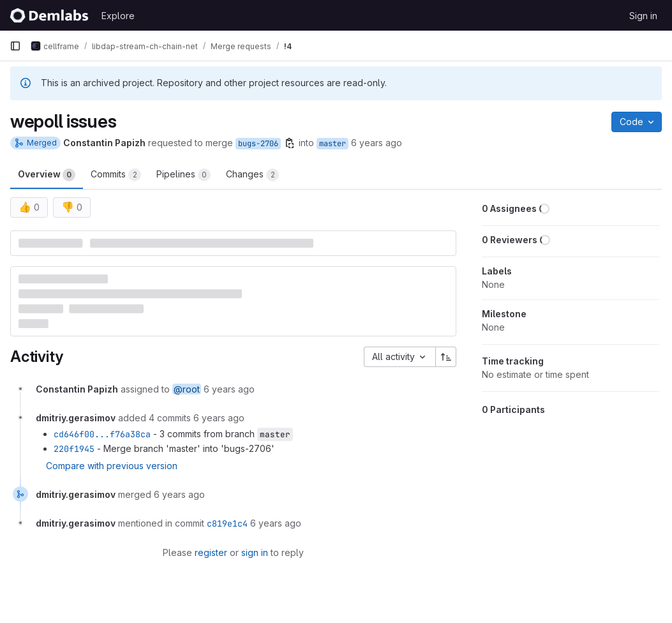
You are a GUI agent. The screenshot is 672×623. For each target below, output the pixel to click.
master (332, 144)
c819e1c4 (227, 523)
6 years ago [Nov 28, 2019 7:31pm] (377, 143)
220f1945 (74, 449)
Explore (118, 16)
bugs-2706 (258, 144)
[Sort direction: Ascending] (446, 357)
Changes (252, 175)
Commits (116, 175)
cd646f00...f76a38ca (102, 434)
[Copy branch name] (290, 143)
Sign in (643, 16)
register (211, 552)
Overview (47, 175)
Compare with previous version (112, 466)
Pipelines (183, 175)
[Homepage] (49, 15)
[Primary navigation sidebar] (15, 46)
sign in (255, 552)
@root (187, 389)
